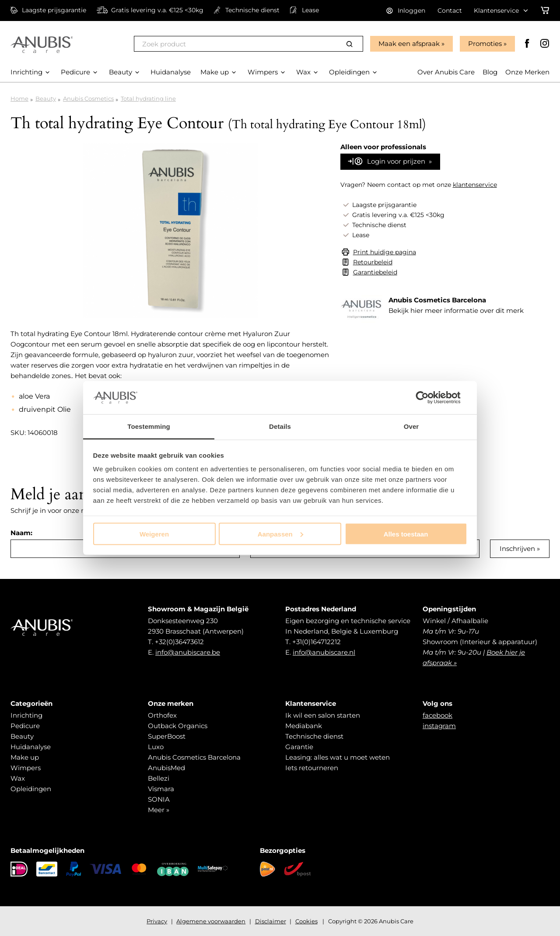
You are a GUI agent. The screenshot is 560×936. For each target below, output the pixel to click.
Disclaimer (271, 921)
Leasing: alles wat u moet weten (338, 757)
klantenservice (475, 185)
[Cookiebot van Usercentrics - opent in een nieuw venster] (429, 397)
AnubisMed (166, 768)
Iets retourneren (312, 768)
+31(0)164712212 (317, 642)
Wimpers (26, 768)
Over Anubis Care (446, 72)
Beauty (46, 98)
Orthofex (162, 715)
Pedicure (25, 726)
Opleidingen (31, 789)
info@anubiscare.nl (324, 652)
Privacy (157, 921)
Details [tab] (280, 426)
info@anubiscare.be (188, 652)
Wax (18, 778)
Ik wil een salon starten (323, 715)
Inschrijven (517, 549)
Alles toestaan (406, 534)
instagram (439, 726)
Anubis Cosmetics (88, 98)
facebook (437, 715)
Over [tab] (411, 426)
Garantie (299, 747)
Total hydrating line (148, 98)
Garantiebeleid (375, 272)
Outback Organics (178, 726)
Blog (490, 72)
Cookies (306, 921)
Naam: (21, 533)
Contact (450, 11)
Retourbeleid (373, 262)
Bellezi (159, 778)
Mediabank (304, 726)
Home (19, 98)
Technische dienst (314, 736)
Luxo (156, 747)
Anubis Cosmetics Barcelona (194, 757)
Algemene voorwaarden (211, 921)
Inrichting (26, 715)
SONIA (159, 799)
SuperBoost (167, 736)
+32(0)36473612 (179, 642)
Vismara (161, 789)
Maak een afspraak (409, 44)
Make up (25, 757)
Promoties (485, 44)
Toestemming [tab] (149, 426)
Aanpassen (280, 534)
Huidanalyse (31, 747)
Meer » (159, 810)
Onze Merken (527, 72)
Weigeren (154, 534)
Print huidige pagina (385, 252)
